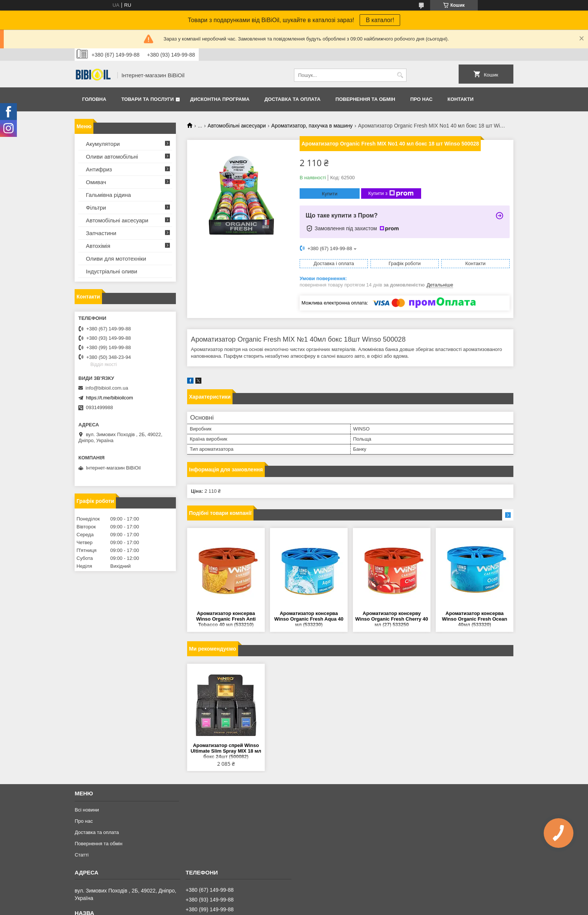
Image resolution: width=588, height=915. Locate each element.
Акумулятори (103, 144)
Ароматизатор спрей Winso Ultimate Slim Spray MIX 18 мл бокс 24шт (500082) (226, 751)
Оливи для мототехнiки (116, 259)
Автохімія (98, 246)
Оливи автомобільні (112, 157)
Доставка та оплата (292, 99)
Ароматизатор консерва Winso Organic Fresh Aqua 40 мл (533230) (309, 619)
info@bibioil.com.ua (107, 388)
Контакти (460, 99)
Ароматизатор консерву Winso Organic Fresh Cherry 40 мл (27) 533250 (391, 619)
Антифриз (99, 169)
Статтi (82, 855)
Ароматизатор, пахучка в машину (312, 126)
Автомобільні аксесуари (237, 126)
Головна (94, 99)
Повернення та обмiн (365, 99)
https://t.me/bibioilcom (109, 398)
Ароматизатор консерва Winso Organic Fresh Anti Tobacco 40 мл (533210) (226, 619)
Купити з (391, 193)
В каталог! (380, 20)
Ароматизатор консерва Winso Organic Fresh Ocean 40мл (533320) (475, 619)
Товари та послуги (147, 99)
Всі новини (87, 810)
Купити (330, 194)
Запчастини (101, 233)
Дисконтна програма (220, 99)
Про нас (421, 99)
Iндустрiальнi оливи (112, 271)
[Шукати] (400, 75)
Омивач (96, 182)
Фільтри (96, 208)
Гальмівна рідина (108, 195)
